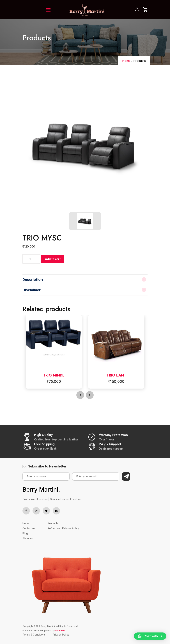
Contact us (29, 528)
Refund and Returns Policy (63, 528)
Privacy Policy (61, 635)
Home (126, 61)
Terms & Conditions (34, 635)
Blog (25, 533)
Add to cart (53, 259)
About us (28, 538)
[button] (150, 636)
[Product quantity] (31, 259)
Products (53, 523)
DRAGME (60, 630)
